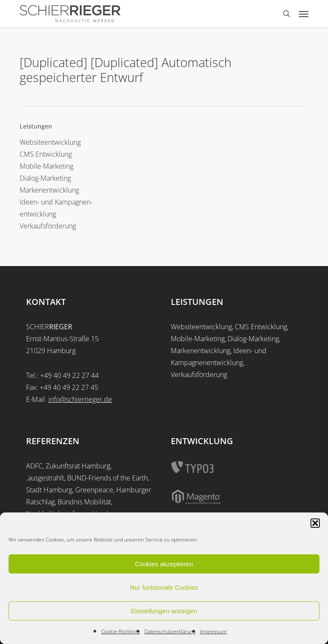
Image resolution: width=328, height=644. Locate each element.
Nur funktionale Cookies (164, 587)
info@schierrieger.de (80, 399)
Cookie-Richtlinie (121, 631)
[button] (315, 523)
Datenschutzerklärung (170, 631)
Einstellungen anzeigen (164, 611)
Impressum (213, 631)
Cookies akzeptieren (164, 564)
